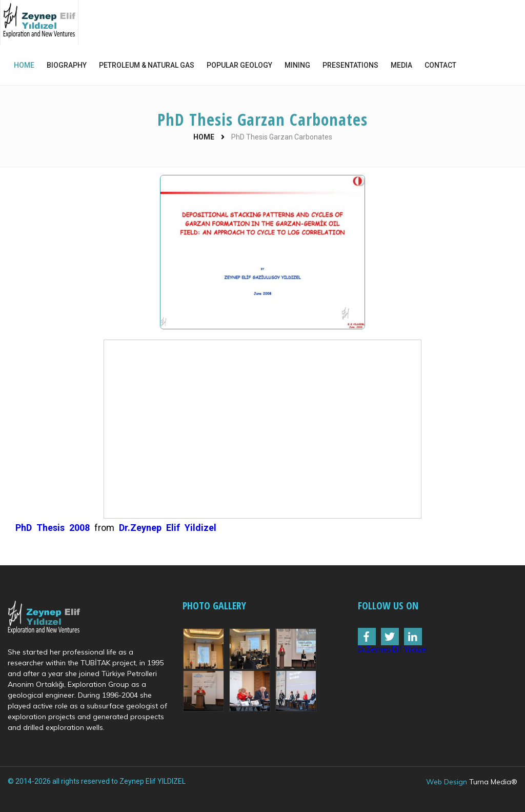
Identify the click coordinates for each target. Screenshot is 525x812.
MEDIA (401, 65)
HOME (24, 65)
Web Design (447, 782)
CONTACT (440, 65)
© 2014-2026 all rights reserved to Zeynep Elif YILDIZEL (97, 781)
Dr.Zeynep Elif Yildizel (168, 528)
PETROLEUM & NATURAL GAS (147, 65)
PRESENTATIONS (350, 65)
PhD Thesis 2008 (53, 528)
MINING (297, 65)
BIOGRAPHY (67, 65)
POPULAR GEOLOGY (239, 65)
